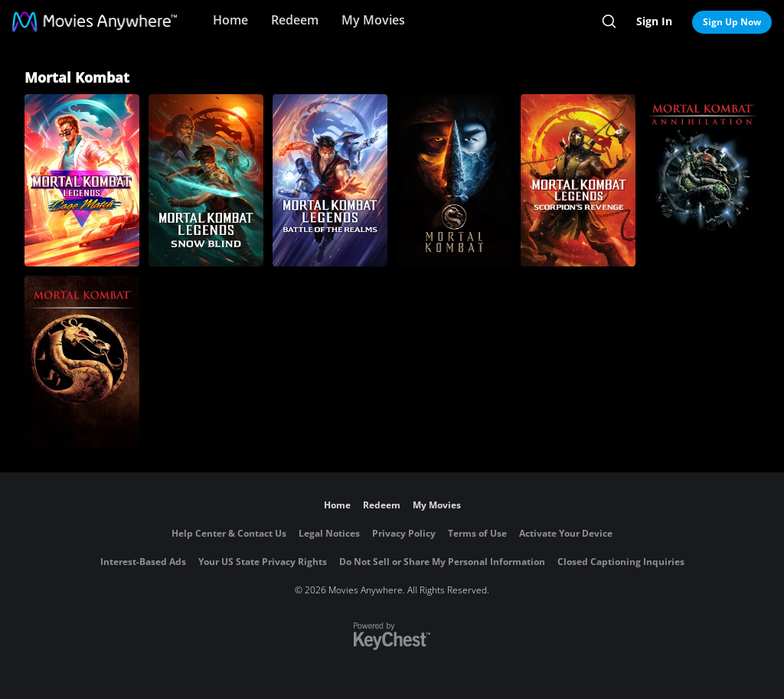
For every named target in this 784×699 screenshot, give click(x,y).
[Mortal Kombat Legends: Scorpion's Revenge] (578, 180)
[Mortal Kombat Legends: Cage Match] (82, 180)
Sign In (654, 21)
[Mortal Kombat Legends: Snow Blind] (206, 180)
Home (230, 20)
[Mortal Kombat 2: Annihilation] (702, 180)
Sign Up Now (732, 22)
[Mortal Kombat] (454, 180)
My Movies (373, 20)
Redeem (295, 20)
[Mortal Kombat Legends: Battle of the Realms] (330, 180)
